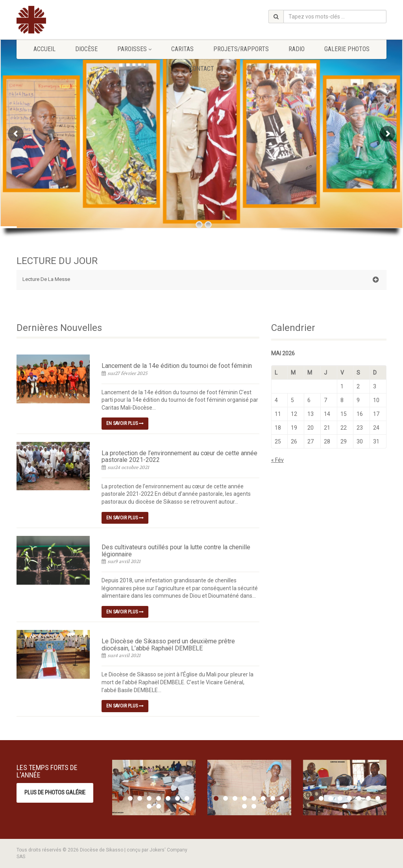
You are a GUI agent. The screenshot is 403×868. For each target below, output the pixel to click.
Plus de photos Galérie (55, 792)
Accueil (44, 49)
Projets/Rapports (241, 49)
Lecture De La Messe (201, 280)
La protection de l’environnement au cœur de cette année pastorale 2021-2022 (179, 457)
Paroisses (134, 49)
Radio (297, 49)
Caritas (182, 49)
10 (159, 806)
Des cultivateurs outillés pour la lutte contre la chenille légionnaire (176, 551)
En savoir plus (125, 423)
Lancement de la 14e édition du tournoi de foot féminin (177, 366)
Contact (202, 69)
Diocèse (86, 49)
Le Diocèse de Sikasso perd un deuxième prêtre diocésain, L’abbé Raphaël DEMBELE (168, 645)
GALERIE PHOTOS (347, 49)
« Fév (277, 460)
